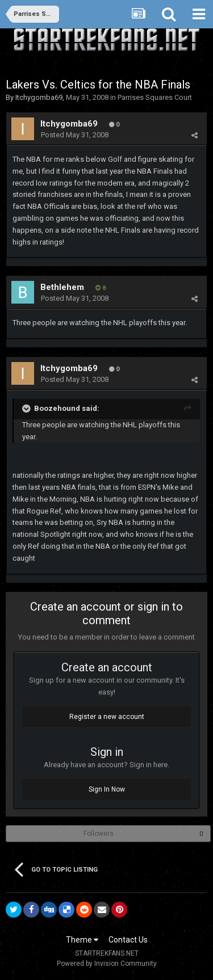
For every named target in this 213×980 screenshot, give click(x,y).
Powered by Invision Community (107, 964)
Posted (75, 135)
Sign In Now (107, 789)
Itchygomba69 (39, 97)
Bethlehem (62, 287)
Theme (82, 940)
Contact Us (128, 940)
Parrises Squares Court (155, 97)
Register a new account (107, 717)
